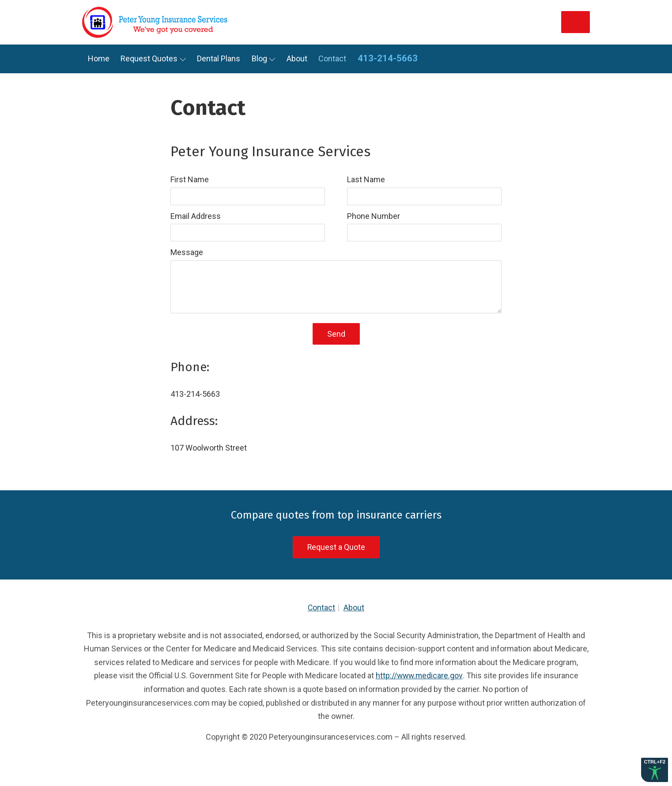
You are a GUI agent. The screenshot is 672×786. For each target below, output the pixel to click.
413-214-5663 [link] (388, 58)
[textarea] (336, 287)
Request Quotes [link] (149, 58)
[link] (157, 22)
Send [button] (336, 334)
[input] (248, 196)
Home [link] (99, 58)
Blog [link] (259, 58)
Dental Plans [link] (219, 58)
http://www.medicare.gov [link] (419, 676)
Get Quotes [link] (550, 22)
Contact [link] (332, 58)
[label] (248, 189)
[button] (655, 770)
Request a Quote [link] (336, 547)
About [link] (297, 58)
